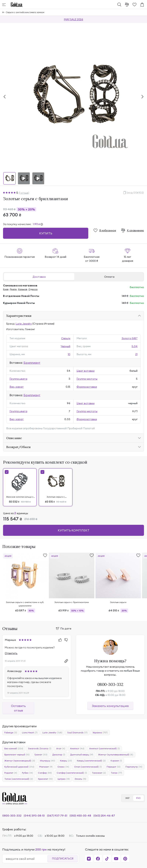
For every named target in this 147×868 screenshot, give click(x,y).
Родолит (11, 773)
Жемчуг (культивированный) (116, 755)
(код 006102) (135, 193)
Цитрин (64, 779)
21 (136, 354)
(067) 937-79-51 (57, 816)
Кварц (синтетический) (91, 761)
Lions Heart (30, 733)
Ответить (11, 653)
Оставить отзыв (18, 708)
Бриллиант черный (17, 755)
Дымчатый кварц (82, 755)
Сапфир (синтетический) (72, 773)
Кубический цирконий (19, 767)
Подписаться (63, 859)
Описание (14, 438)
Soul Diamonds (77, 733)
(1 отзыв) (24, 193)
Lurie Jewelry (24, 324)
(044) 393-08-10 (34, 816)
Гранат (41, 755)
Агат (61, 749)
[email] (26, 859)
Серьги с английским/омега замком (25, 12)
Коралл (116, 761)
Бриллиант (32, 363)
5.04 (135, 346)
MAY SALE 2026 (73, 19)
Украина (100, 733)
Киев (6, 289)
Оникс (63, 767)
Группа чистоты (87, 379)
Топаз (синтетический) (19, 779)
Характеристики (19, 316)
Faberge (11, 733)
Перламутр (134, 767)
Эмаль (80, 779)
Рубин (27, 773)
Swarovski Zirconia (40, 749)
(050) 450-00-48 (80, 816)
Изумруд (48, 761)
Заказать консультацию (110, 706)
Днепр (13, 289)
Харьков (23, 289)
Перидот (114, 767)
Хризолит (45, 779)
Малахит (46, 767)
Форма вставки (87, 387)
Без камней (14, 749)
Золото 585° (130, 338)
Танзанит (99, 773)
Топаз (116, 773)
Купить (46, 233)
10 (69, 354)
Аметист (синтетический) (104, 749)
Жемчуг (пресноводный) (20, 761)
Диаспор (59, 755)
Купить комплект (74, 530)
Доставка (39, 277)
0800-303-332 (110, 684)
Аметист (77, 749)
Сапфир (45, 773)
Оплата (109, 277)
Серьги (66, 338)
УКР (127, 798)
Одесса (33, 289)
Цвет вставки (86, 371)
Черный (65, 346)
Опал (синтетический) (88, 767)
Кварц (66, 761)
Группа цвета (18, 379)
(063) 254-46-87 (104, 816)
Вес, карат (17, 387)
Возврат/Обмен (18, 447)
